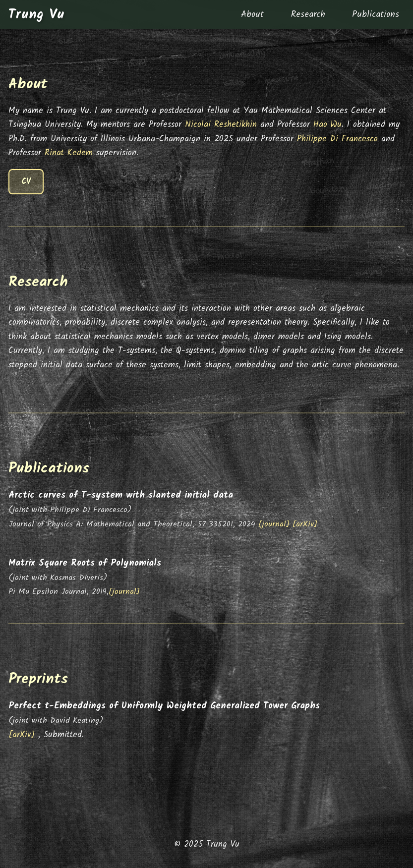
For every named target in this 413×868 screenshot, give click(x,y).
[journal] (275, 524)
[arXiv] (305, 524)
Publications (376, 14)
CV (26, 182)
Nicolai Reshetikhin (221, 125)
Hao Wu (327, 125)
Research (308, 14)
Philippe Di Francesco (337, 139)
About (252, 14)
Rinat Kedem (69, 153)
